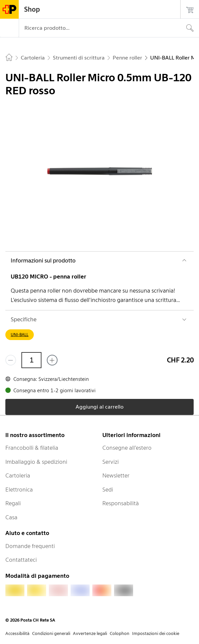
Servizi (111, 462)
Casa (11, 517)
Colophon (120, 633)
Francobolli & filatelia (32, 448)
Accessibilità (17, 633)
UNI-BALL (20, 335)
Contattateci (21, 560)
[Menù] (9, 28)
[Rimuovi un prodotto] (11, 360)
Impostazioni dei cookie (156, 633)
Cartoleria (18, 475)
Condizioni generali (51, 633)
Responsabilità (121, 503)
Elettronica (19, 490)
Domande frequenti (30, 546)
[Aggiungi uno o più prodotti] (52, 360)
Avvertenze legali (90, 633)
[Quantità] (31, 360)
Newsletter (116, 475)
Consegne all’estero (127, 448)
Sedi (108, 490)
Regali (13, 503)
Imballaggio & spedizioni (36, 462)
